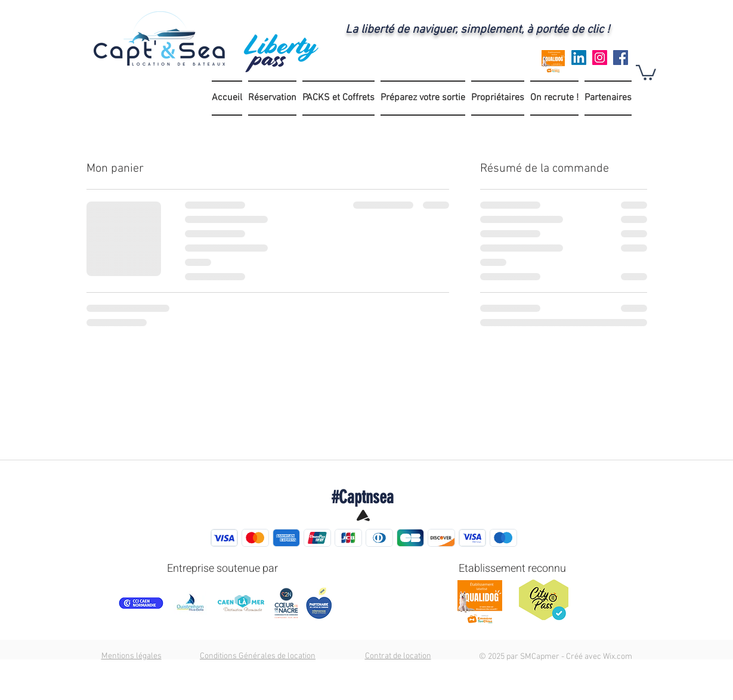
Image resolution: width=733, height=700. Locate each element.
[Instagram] (600, 58)
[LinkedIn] (579, 58)
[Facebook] (621, 58)
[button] (646, 72)
